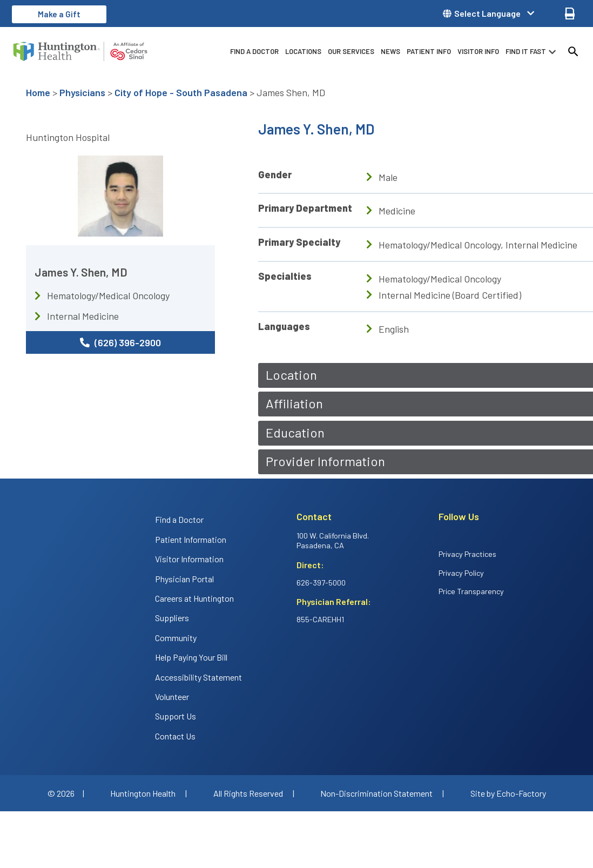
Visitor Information (189, 559)
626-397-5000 (321, 583)
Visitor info (478, 51)
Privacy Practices (467, 554)
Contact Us (175, 736)
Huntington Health (143, 793)
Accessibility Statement (198, 677)
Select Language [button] (487, 14)
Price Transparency (471, 591)
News (390, 51)
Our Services (351, 51)
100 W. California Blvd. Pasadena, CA (333, 541)
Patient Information (191, 539)
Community (176, 638)
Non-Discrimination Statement (376, 793)
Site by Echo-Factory (508, 793)
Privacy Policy (461, 573)
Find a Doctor (254, 51)
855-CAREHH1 (320, 619)
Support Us (176, 716)
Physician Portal (184, 579)
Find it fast (526, 51)
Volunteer (172, 697)
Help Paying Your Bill (191, 657)
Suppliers (172, 618)
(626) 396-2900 (120, 342)
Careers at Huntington (194, 598)
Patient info (429, 51)
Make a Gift (59, 14)
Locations (303, 51)
